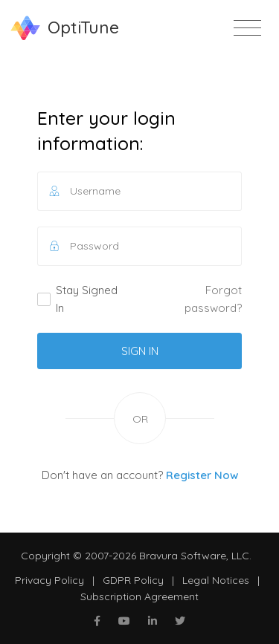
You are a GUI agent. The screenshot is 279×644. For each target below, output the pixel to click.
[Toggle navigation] (247, 28)
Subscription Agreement (139, 596)
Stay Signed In (77, 299)
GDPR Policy (133, 580)
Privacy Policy (49, 580)
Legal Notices (216, 580)
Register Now (202, 475)
